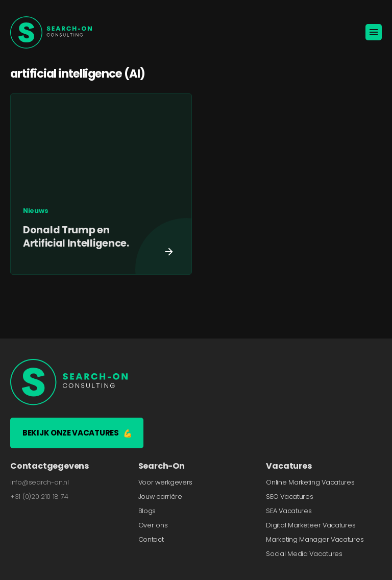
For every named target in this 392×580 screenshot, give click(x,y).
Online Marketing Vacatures (310, 482)
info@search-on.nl (40, 482)
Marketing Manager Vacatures (315, 539)
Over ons (153, 525)
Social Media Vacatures (304, 554)
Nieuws (35, 211)
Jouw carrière (160, 497)
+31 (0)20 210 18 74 (39, 497)
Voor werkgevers (166, 482)
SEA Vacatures (289, 511)
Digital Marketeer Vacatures (311, 525)
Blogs (147, 511)
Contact (151, 539)
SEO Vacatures (289, 497)
